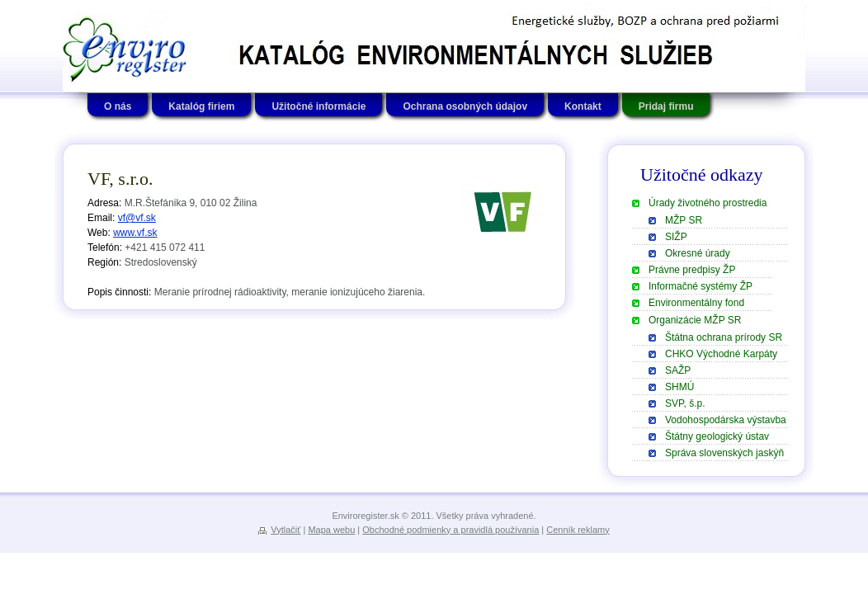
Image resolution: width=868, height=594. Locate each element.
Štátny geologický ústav (717, 436)
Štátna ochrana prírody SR (724, 337)
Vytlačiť (285, 530)
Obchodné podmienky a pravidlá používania (451, 530)
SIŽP (676, 237)
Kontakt (583, 106)
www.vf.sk (135, 233)
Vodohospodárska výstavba (726, 420)
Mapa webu (331, 530)
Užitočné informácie (318, 106)
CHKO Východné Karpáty (721, 354)
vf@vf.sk (137, 218)
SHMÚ (679, 387)
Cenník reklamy (578, 530)
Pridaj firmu (666, 106)
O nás (118, 106)
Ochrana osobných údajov (465, 106)
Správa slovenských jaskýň (724, 453)
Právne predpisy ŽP (692, 270)
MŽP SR (684, 220)
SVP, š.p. (685, 403)
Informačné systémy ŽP (701, 286)
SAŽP (678, 370)
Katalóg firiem (201, 106)
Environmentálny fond (696, 303)
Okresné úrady (698, 253)
